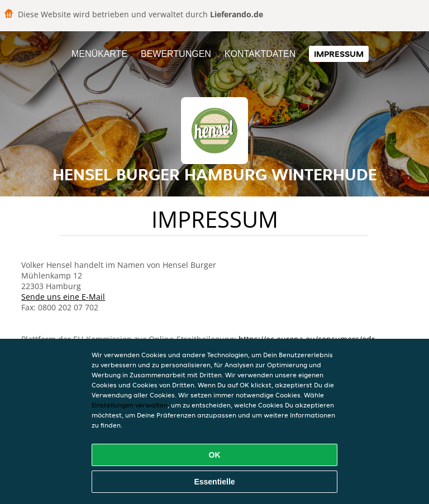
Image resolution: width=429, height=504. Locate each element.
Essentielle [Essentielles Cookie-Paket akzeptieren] (214, 482)
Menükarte (99, 54)
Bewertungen (176, 54)
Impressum (339, 54)
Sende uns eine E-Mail (63, 297)
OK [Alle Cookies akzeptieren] (215, 455)
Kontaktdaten (260, 54)
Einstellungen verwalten (130, 405)
